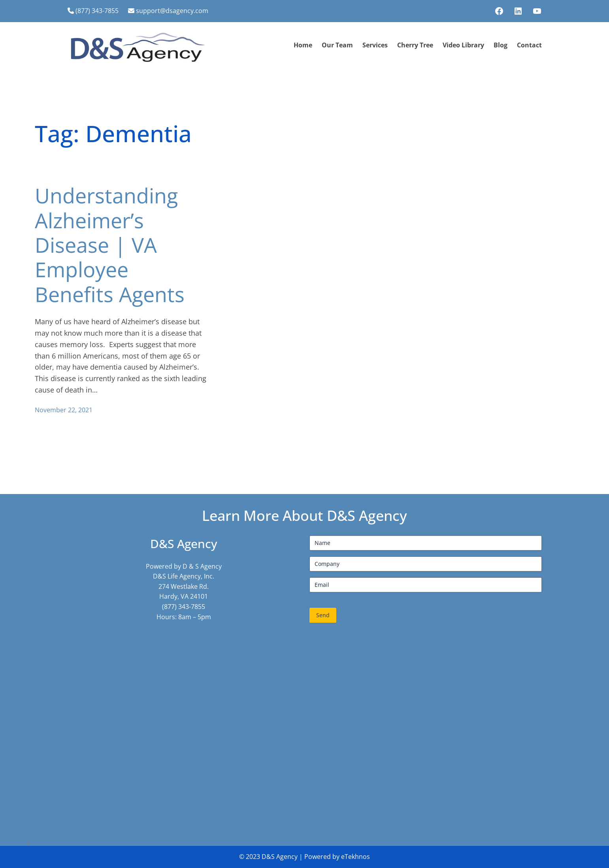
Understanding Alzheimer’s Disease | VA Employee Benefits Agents (110, 245)
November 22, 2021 (64, 410)
